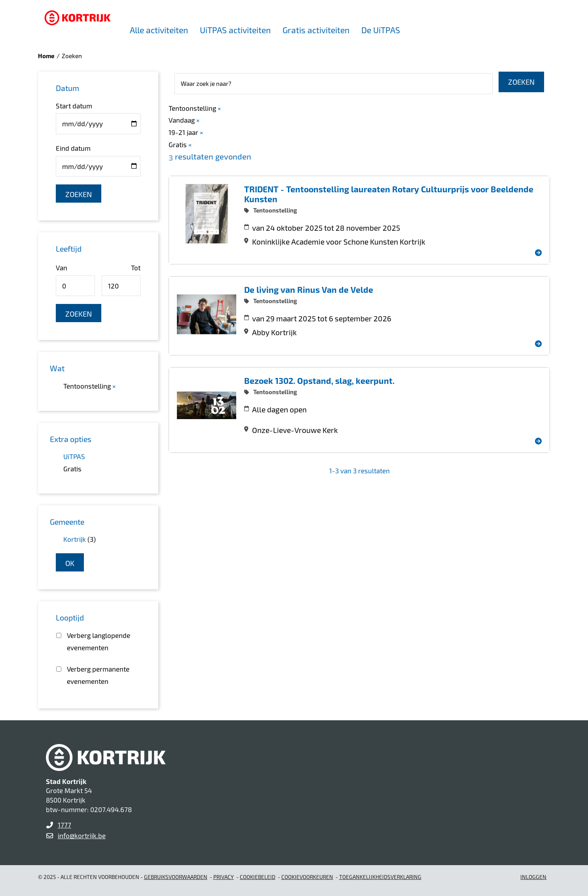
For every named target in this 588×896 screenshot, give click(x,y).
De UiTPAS (381, 30)
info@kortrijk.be (82, 835)
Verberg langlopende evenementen (99, 641)
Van (62, 268)
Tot (136, 268)
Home (46, 56)
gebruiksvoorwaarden (176, 877)
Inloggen (533, 877)
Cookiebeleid (258, 877)
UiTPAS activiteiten (235, 30)
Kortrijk (75, 539)
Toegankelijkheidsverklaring (380, 877)
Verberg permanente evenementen (98, 675)
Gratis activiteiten (316, 30)
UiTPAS (74, 456)
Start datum (74, 106)
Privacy (224, 877)
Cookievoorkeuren (307, 877)
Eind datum (73, 148)
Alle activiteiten (159, 30)
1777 (64, 825)
